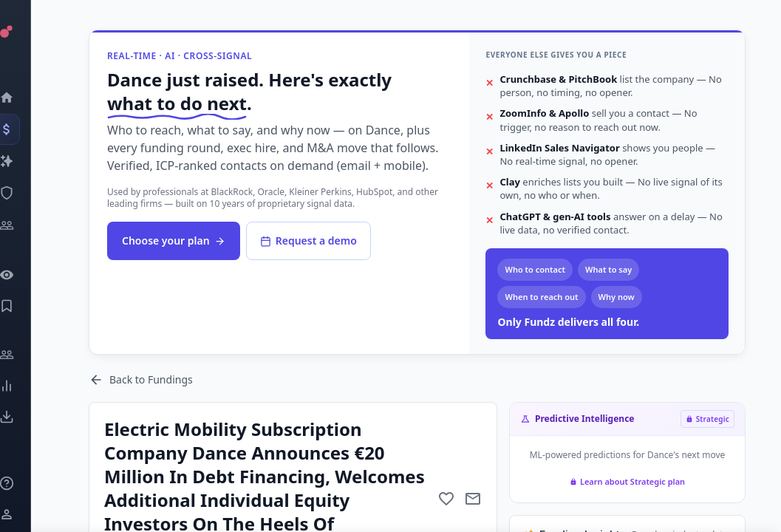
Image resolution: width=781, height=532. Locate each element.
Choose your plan (174, 241)
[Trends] (26, 386)
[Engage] (26, 355)
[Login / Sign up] (26, 514)
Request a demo (308, 241)
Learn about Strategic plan (627, 481)
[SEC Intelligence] (26, 193)
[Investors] (26, 225)
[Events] (26, 129)
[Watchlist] (26, 275)
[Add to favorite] (446, 499)
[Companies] (26, 161)
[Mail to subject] (473, 499)
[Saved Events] (26, 306)
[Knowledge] (26, 483)
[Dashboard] (26, 98)
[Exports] (26, 417)
